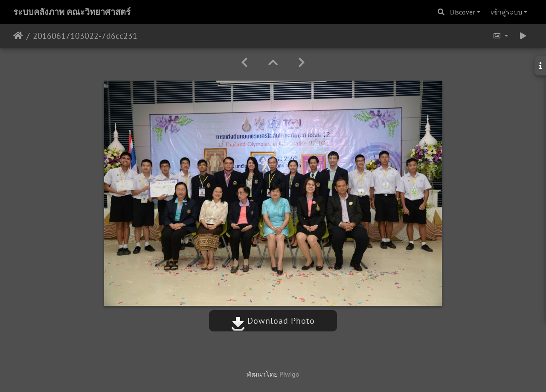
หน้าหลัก (18, 36)
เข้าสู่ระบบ (507, 12)
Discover (462, 12)
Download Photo (273, 321)
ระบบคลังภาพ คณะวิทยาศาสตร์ (72, 12)
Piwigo (289, 374)
